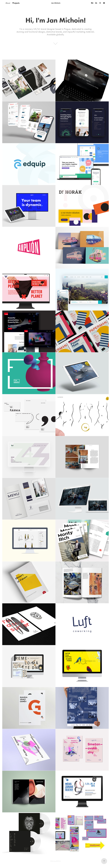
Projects (16, 3)
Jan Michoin (56, 3)
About (8, 3)
